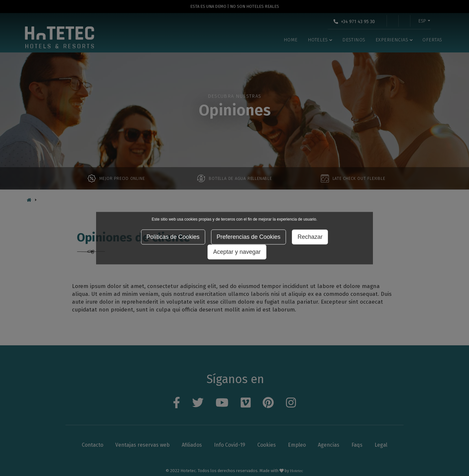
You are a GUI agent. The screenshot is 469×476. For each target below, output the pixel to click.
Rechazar (310, 237)
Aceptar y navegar (237, 252)
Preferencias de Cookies (249, 237)
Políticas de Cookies (173, 237)
